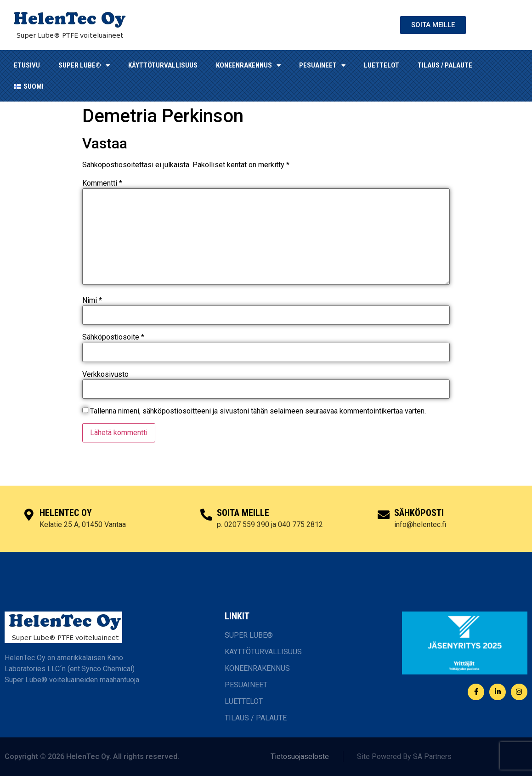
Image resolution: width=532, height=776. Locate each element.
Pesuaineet (322, 65)
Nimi (92, 300)
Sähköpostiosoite (113, 337)
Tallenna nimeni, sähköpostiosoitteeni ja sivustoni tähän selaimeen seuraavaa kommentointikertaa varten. (258, 411)
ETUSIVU (27, 65)
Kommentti (102, 183)
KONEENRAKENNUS (248, 65)
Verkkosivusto (105, 374)
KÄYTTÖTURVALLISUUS (163, 65)
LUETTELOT (382, 65)
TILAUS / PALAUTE (445, 65)
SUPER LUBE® (84, 65)
